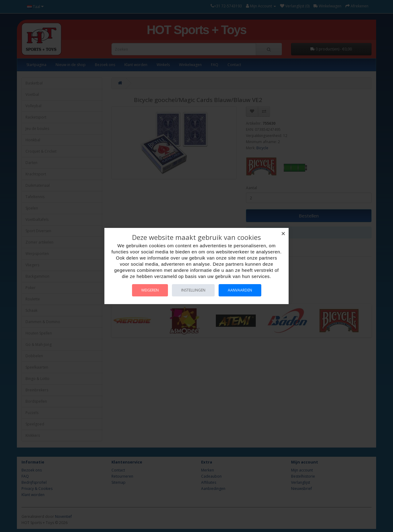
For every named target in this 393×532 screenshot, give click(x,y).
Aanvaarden (240, 290)
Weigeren (150, 290)
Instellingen (193, 290)
